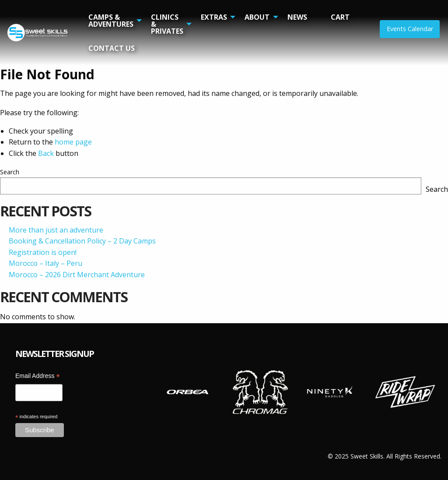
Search (10, 172)
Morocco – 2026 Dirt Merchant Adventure (77, 275)
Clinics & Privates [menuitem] (167, 24)
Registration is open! (43, 252)
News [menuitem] (297, 17)
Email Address (38, 377)
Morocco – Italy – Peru (45, 263)
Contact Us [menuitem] (112, 48)
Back (46, 153)
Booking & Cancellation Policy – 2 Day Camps (82, 241)
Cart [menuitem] (340, 17)
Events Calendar (410, 29)
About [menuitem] (257, 17)
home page (73, 142)
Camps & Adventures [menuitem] (111, 21)
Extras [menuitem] (214, 17)
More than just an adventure (56, 230)
